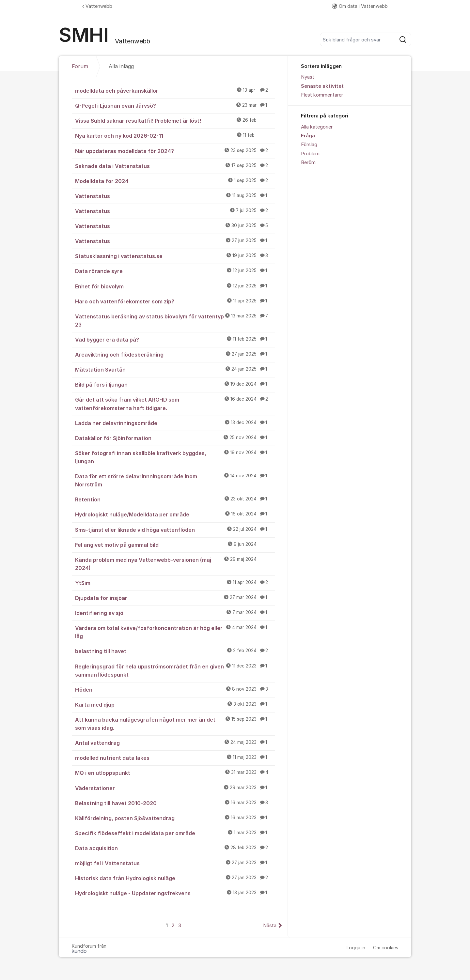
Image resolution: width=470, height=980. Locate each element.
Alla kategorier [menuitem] (317, 127)
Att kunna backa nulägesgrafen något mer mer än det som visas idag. (175, 723)
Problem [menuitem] (310, 154)
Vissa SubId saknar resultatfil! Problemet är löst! (175, 120)
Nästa (270, 926)
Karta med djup (175, 704)
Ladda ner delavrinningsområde (175, 423)
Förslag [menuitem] (309, 145)
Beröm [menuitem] (308, 162)
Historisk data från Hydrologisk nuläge (175, 878)
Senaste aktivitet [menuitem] (322, 86)
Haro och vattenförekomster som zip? (175, 301)
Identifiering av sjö (175, 613)
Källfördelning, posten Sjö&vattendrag (175, 818)
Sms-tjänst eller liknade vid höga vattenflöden (175, 529)
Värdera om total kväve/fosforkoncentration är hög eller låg (175, 632)
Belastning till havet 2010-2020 (175, 803)
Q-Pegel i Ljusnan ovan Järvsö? (175, 105)
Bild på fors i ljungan (175, 384)
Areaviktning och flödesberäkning (175, 354)
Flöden (175, 689)
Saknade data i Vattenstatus (175, 166)
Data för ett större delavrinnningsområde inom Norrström (175, 480)
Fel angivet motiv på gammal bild (175, 544)
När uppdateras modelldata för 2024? (175, 151)
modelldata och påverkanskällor (175, 90)
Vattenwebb (97, 6)
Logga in (356, 948)
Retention (175, 499)
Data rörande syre (175, 271)
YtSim (175, 583)
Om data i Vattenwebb (360, 6)
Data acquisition (175, 848)
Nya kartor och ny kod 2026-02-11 (175, 135)
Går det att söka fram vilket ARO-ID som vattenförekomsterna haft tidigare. (175, 403)
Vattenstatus (175, 196)
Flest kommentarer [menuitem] (322, 95)
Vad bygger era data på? (175, 339)
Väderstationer (175, 788)
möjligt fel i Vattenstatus (175, 863)
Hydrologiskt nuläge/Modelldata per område (175, 514)
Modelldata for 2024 (175, 181)
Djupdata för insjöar (175, 598)
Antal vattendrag (175, 743)
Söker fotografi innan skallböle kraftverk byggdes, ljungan (175, 457)
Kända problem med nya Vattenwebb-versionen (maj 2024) (175, 564)
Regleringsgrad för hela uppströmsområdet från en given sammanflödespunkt (175, 670)
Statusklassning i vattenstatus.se (175, 256)
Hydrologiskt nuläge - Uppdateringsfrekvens (175, 893)
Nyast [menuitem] (308, 77)
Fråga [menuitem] (308, 136)
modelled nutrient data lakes (175, 758)
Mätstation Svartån (175, 369)
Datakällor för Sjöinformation (175, 438)
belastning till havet (175, 651)
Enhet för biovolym (175, 286)
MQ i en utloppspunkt (175, 773)
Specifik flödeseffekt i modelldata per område (175, 833)
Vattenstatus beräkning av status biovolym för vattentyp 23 (175, 320)
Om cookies (386, 948)
